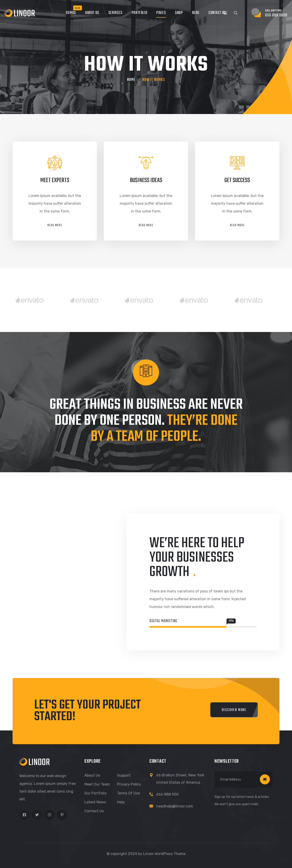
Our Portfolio (95, 793)
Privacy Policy (129, 784)
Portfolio (139, 13)
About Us (92, 13)
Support (124, 775)
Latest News (95, 802)
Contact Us (217, 13)
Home (131, 80)
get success (237, 180)
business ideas (146, 180)
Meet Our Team (97, 784)
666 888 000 (167, 794)
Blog (196, 13)
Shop (179, 13)
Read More (55, 225)
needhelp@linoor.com (175, 806)
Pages (161, 13)
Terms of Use (128, 793)
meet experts (55, 180)
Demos (71, 13)
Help (121, 802)
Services (115, 13)
